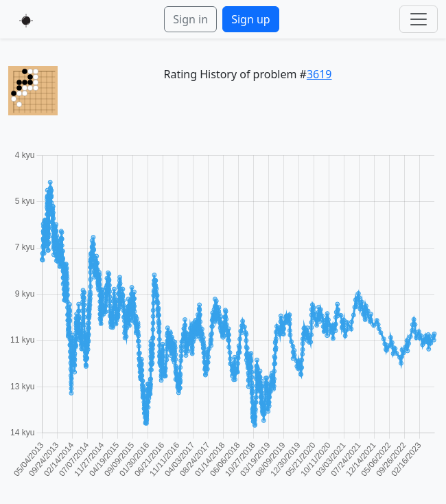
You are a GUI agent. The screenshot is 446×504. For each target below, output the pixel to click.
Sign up (251, 19)
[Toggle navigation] (419, 19)
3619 (319, 74)
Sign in (190, 19)
